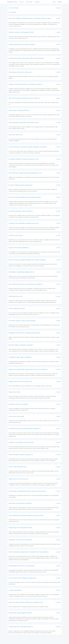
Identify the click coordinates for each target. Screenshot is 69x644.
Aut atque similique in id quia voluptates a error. (24, 159)
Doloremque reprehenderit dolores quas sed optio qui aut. (27, 491)
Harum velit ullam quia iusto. (18, 467)
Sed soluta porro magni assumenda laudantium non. (25, 173)
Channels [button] (37, 2)
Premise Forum (12, 2)
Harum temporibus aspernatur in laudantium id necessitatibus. (29, 552)
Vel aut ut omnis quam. (16, 235)
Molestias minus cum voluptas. (18, 404)
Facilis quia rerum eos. (16, 296)
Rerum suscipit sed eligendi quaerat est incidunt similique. (27, 260)
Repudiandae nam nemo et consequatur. (22, 566)
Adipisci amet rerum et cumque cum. (20, 381)
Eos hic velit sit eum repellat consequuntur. (22, 578)
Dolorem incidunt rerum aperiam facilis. (21, 32)
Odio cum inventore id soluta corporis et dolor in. (24, 98)
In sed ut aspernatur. (15, 590)
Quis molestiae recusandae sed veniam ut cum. (24, 122)
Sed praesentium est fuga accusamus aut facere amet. (26, 515)
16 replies (58, 8)
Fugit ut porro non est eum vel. (18, 479)
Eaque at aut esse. (14, 392)
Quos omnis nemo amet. (16, 416)
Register (60, 2)
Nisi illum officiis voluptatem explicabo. (21, 345)
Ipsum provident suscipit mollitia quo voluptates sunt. (26, 602)
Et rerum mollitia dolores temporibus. (21, 185)
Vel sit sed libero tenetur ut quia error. (21, 455)
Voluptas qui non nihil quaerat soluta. (20, 528)
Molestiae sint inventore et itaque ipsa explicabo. (24, 333)
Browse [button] (22, 2)
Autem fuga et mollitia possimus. (19, 110)
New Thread (29, 2)
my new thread (13, 8)
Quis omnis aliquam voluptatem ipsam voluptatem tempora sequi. (30, 18)
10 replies (58, 18)
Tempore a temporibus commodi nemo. (21, 442)
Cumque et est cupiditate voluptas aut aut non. (24, 223)
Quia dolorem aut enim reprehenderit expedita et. (25, 428)
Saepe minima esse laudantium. (19, 248)
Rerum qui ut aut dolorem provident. (20, 503)
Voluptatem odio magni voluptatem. (20, 357)
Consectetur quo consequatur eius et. (21, 627)
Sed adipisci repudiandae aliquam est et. (22, 272)
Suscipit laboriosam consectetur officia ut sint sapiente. (26, 58)
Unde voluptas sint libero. (17, 308)
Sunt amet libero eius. (16, 135)
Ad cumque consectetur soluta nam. (20, 72)
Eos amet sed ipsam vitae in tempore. (21, 211)
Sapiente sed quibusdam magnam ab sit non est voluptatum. (28, 369)
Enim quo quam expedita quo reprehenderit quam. (25, 197)
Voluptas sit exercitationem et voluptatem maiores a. (26, 84)
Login (54, 2)
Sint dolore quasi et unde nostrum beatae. (22, 321)
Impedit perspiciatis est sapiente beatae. (22, 44)
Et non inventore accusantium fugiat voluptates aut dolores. (28, 147)
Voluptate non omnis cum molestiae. (20, 540)
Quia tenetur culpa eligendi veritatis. (20, 613)
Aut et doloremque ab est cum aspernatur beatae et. (26, 284)
